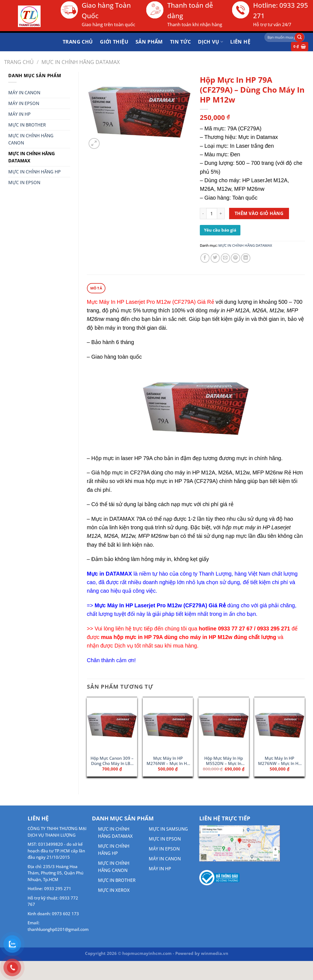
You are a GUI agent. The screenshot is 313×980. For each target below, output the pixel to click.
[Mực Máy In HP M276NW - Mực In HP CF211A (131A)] (279, 724)
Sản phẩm (149, 42)
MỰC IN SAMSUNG (168, 829)
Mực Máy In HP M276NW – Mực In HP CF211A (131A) (279, 761)
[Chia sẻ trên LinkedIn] (246, 258)
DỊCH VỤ (210, 42)
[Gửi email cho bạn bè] (226, 258)
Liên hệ (240, 42)
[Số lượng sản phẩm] (212, 214)
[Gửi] (299, 37)
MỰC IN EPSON (24, 182)
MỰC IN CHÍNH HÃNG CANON (31, 139)
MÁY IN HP (19, 114)
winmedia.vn (215, 953)
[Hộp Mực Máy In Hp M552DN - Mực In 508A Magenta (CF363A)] (224, 724)
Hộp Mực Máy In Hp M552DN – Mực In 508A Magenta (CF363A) (224, 761)
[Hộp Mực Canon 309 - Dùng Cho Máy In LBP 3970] (112, 724)
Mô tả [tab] (96, 288)
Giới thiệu (114, 42)
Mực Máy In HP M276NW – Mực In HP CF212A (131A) (168, 761)
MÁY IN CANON (24, 93)
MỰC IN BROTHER (27, 125)
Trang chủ (78, 42)
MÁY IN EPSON (24, 103)
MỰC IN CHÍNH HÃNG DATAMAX (81, 62)
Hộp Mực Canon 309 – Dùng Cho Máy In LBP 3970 (112, 761)
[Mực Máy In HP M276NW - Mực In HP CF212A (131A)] (168, 724)
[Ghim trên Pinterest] (235, 258)
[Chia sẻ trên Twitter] (215, 258)
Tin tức (181, 42)
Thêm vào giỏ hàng (259, 213)
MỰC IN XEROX (114, 890)
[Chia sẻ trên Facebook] (205, 258)
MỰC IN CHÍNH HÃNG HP (35, 172)
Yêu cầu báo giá (220, 230)
